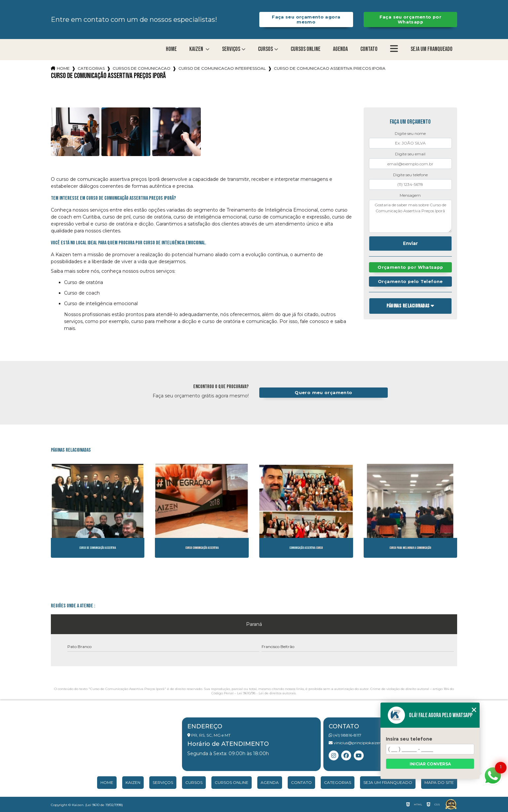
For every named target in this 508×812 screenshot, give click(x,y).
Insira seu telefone (409, 739)
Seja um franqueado (432, 49)
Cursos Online (306, 49)
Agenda (340, 49)
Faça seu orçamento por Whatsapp (410, 20)
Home (171, 49)
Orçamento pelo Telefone (410, 282)
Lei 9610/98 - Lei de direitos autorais (266, 693)
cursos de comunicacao (142, 68)
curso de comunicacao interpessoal (222, 68)
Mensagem (410, 195)
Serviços (231, 49)
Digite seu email (410, 154)
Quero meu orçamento (323, 393)
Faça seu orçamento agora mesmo (306, 20)
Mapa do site (439, 782)
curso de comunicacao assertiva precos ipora (330, 68)
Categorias (91, 68)
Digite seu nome (410, 133)
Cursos (265, 49)
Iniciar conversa (430, 764)
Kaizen (197, 49)
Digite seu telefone (410, 175)
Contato (369, 49)
